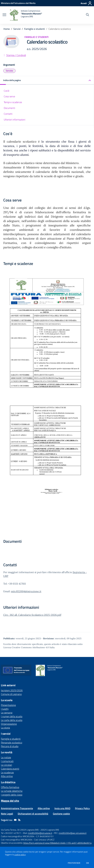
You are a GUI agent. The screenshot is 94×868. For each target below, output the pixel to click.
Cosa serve (9, 96)
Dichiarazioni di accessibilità (33, 814)
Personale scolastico (12, 743)
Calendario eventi (10, 769)
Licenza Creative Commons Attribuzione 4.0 (26, 647)
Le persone (7, 713)
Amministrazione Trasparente (17, 808)
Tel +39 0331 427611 (11, 833)
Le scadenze (7, 772)
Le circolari (6, 765)
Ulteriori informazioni (15, 120)
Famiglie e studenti (35, 29)
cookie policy (20, 855)
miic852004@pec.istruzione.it (73, 833)
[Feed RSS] (19, 820)
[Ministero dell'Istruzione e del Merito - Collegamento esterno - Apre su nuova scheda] (18, 3)
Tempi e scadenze (13, 102)
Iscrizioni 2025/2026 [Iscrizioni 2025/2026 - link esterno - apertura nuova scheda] (12, 690)
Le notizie (6, 757)
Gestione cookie (61, 814)
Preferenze (74, 863)
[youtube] (15, 820)
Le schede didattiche (12, 791)
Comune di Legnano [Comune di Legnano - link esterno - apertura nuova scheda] (11, 694)
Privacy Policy (82, 808)
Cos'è (7, 91)
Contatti (8, 114)
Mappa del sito (10, 801)
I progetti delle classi (12, 795)
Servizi (17, 29)
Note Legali (7, 814)
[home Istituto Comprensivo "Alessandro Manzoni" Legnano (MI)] (26, 15)
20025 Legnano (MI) (50, 830)
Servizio (9, 71)
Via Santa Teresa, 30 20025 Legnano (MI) (20, 830)
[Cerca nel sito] (87, 15)
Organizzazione (9, 724)
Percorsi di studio (10, 746)
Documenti (9, 108)
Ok (88, 863)
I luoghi (5, 709)
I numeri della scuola (12, 716)
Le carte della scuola (12, 720)
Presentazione (8, 705)
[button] (47, 80)
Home (7, 29)
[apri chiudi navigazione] (4, 15)
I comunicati (7, 761)
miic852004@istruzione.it (26, 591)
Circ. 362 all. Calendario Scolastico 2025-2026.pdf (32, 615)
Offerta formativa (10, 787)
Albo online (7, 776)
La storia (5, 728)
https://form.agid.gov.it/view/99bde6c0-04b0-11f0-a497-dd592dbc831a (57, 843)
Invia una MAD (62, 808)
